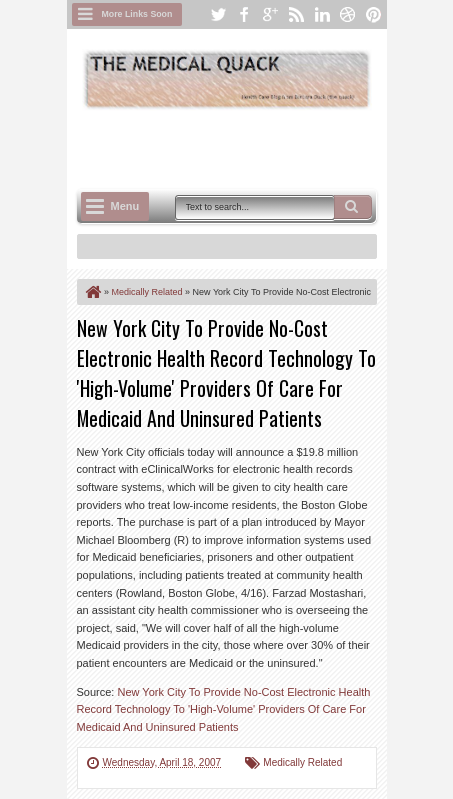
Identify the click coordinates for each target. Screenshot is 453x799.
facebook (244, 14)
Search (353, 207)
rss (296, 14)
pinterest (374, 14)
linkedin (322, 14)
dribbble (348, 14)
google (270, 14)
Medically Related (302, 762)
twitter (218, 14)
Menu (125, 206)
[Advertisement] (265, 147)
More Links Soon (137, 14)
